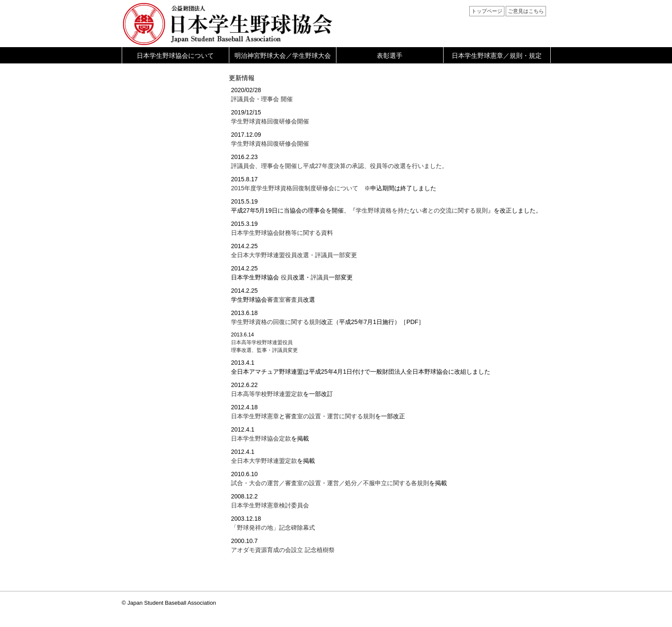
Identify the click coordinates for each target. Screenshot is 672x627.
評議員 (320, 277)
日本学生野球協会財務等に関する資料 (282, 233)
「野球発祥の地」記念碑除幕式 (273, 528)
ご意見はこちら (526, 11)
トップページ (487, 11)
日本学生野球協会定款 (261, 438)
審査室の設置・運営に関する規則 (330, 416)
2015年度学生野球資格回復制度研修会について (298, 188)
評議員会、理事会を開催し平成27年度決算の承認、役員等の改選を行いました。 (339, 166)
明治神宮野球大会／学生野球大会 (283, 55)
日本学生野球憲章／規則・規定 (497, 55)
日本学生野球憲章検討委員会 (270, 505)
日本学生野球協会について (175, 55)
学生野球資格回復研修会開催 (270, 121)
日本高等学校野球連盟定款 (267, 394)
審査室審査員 (285, 300)
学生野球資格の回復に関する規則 (276, 322)
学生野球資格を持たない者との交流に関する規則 (422, 210)
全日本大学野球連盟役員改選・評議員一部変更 (294, 255)
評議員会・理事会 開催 (262, 99)
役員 (287, 277)
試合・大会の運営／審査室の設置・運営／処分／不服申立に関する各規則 (330, 483)
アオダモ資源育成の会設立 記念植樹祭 (283, 550)
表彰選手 (390, 55)
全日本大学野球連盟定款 (264, 461)
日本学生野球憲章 (255, 416)
